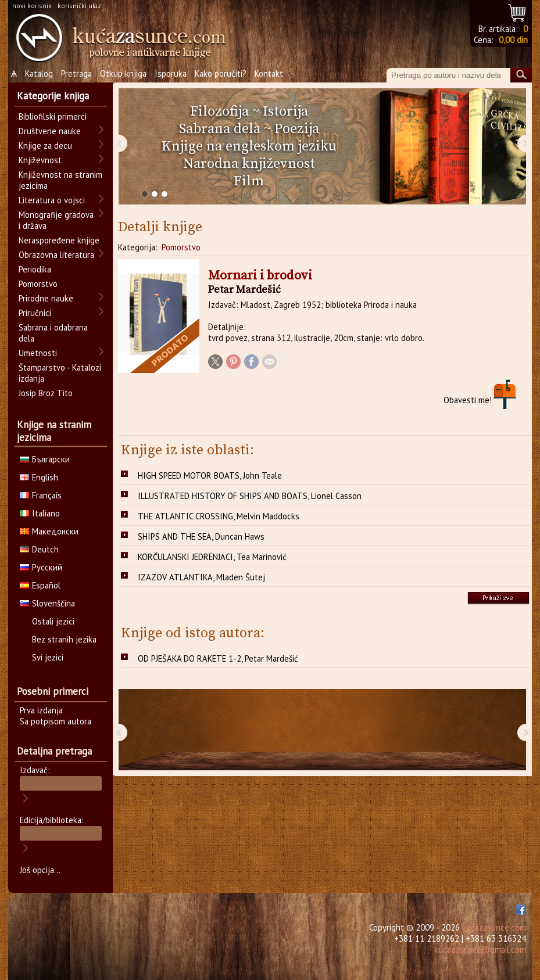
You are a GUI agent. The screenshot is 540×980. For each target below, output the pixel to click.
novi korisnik (32, 6)
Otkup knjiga (123, 73)
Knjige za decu (45, 146)
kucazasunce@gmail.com (480, 950)
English (39, 477)
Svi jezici (48, 657)
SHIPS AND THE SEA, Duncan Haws (201, 536)
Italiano (40, 513)
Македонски (49, 531)
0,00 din (513, 40)
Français (41, 495)
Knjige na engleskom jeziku (249, 146)
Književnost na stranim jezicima (60, 180)
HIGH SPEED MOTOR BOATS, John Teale (210, 475)
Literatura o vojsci (52, 200)
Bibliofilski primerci (53, 116)
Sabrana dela (220, 129)
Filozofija (219, 112)
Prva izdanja (41, 710)
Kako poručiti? (221, 73)
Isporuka (171, 73)
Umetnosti (38, 353)
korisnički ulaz (79, 6)
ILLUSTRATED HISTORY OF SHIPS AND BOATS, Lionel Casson (250, 496)
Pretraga (76, 73)
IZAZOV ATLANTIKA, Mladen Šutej (201, 577)
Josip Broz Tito (46, 393)
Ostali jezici (53, 621)
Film (249, 181)
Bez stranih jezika (64, 639)
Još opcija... (40, 870)
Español (40, 585)
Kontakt (269, 73)
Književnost (40, 160)
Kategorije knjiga (53, 96)
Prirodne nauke (46, 298)
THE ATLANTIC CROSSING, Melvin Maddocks (219, 516)
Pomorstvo (181, 247)
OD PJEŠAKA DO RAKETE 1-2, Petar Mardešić (218, 658)
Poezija (297, 129)
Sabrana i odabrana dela (53, 333)
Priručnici (35, 313)
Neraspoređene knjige (59, 240)
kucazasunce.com (494, 927)
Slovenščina (47, 603)
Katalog (39, 73)
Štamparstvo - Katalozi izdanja (60, 373)
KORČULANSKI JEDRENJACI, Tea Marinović (212, 557)
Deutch (39, 549)
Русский (41, 567)
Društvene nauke (50, 131)
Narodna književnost (249, 164)
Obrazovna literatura (56, 255)
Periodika (35, 269)
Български (45, 459)
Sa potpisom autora (56, 721)
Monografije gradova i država (56, 220)
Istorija (285, 112)
